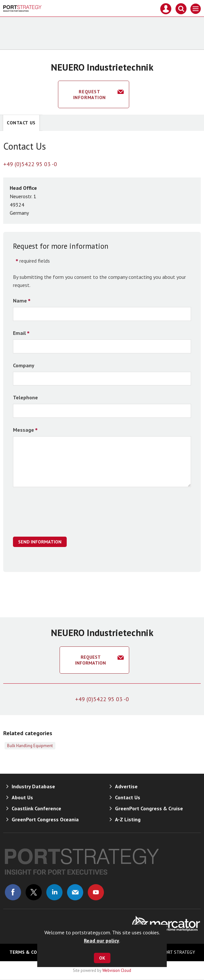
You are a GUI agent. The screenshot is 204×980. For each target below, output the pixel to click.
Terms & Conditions (34, 952)
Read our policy (102, 940)
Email (19, 333)
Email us (75, 892)
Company (24, 365)
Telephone (25, 397)
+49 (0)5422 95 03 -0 (30, 164)
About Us (22, 797)
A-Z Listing (128, 819)
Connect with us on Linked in (54, 892)
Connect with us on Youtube (96, 892)
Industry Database (33, 786)
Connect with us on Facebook (13, 892)
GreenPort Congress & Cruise (149, 808)
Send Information (40, 542)
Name (20, 301)
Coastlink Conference (36, 808)
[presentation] (62, 515)
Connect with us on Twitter (34, 892)
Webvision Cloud (117, 970)
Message (23, 430)
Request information (90, 95)
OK (102, 958)
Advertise (126, 786)
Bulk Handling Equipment (30, 746)
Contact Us (21, 123)
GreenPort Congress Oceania (45, 819)
